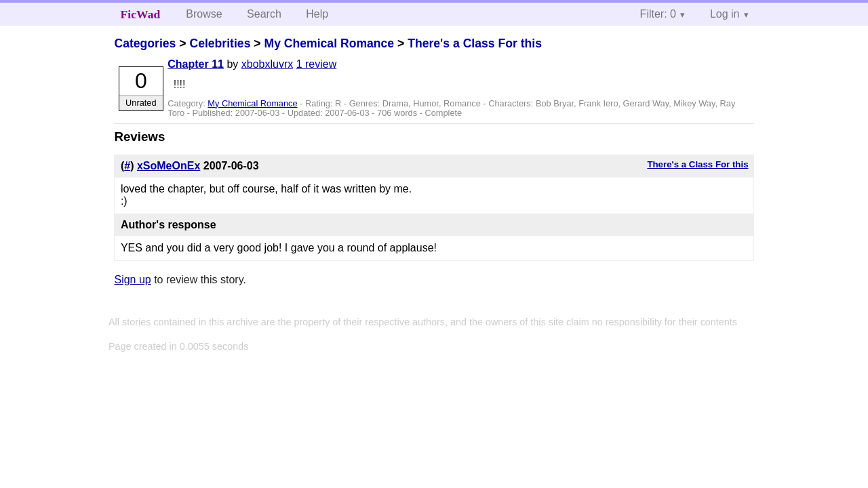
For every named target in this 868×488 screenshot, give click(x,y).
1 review (317, 64)
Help (317, 14)
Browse (204, 14)
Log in (725, 14)
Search (264, 14)
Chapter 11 (196, 64)
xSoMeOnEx (169, 166)
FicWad (141, 14)
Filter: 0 (658, 14)
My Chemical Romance (329, 43)
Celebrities (220, 43)
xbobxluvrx (267, 64)
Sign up (132, 280)
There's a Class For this (475, 43)
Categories (145, 43)
